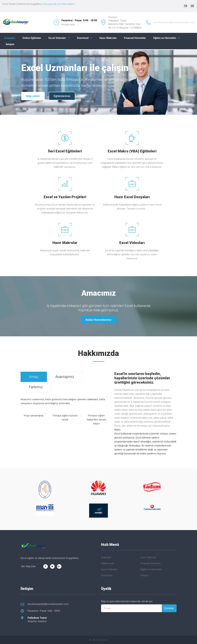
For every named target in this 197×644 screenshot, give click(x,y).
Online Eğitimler (32, 38)
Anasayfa (10, 38)
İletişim (10, 44)
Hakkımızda (107, 563)
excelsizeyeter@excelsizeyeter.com (174, 22)
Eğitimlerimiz (62, 96)
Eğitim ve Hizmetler (165, 38)
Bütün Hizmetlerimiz (99, 320)
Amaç (34, 377)
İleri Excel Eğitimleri (65, 151)
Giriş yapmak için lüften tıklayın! (59, 4)
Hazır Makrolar (108, 38)
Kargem (113, 17)
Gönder (169, 608)
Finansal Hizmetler (135, 38)
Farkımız (36, 387)
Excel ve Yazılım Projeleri (65, 197)
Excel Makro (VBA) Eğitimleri (132, 151)
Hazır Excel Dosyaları (132, 197)
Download (83, 38)
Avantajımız (65, 377)
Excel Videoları (57, 38)
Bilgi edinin (33, 96)
